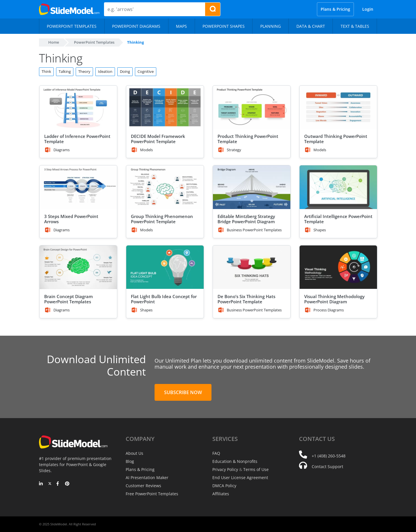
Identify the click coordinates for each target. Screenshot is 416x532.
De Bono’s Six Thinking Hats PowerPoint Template (246, 299)
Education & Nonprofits (235, 461)
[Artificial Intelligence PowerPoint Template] (338, 187)
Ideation (105, 71)
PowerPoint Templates (94, 42)
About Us (134, 453)
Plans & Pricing (335, 9)
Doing (125, 71)
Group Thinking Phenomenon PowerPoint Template (162, 219)
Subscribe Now (183, 392)
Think (46, 71)
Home (54, 42)
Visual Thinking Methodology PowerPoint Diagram (334, 299)
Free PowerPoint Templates (152, 494)
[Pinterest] (67, 484)
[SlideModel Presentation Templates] (69, 9)
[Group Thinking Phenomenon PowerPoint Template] (165, 187)
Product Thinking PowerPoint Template (248, 139)
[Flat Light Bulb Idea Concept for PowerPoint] (165, 267)
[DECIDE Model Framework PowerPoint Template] (165, 107)
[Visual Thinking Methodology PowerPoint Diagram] (338, 267)
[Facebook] (58, 484)
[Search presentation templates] (213, 9)
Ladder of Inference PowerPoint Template (77, 139)
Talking (65, 71)
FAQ (216, 453)
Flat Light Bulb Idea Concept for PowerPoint (164, 299)
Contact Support (327, 467)
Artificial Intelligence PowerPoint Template (338, 219)
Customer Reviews (143, 486)
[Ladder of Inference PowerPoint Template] (78, 107)
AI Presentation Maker (147, 477)
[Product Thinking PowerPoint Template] (252, 107)
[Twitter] (50, 484)
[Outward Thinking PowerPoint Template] (338, 107)
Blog (130, 461)
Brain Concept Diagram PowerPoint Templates (68, 299)
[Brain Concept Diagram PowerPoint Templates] (78, 267)
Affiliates (221, 494)
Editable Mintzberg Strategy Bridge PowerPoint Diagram (246, 219)
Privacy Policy (225, 469)
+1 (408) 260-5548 (329, 456)
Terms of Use (256, 469)
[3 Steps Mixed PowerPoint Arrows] (78, 187)
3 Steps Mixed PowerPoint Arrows (71, 219)
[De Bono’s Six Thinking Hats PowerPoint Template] (252, 267)
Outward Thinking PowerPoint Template (336, 139)
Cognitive (146, 71)
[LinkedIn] (41, 484)
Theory (84, 71)
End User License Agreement (240, 477)
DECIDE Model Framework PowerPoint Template (158, 139)
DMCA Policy (224, 486)
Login (368, 9)
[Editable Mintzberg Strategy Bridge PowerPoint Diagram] (252, 187)
